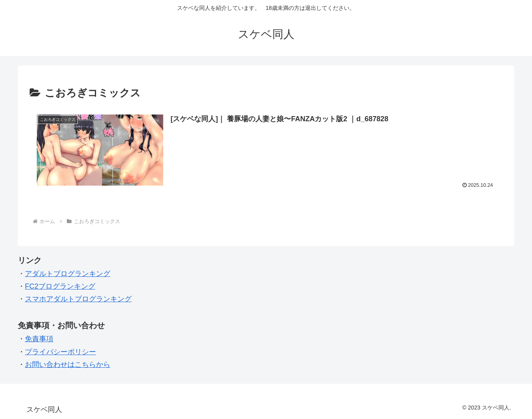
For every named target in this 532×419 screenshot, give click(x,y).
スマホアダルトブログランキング (78, 299)
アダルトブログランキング (68, 274)
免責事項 (39, 339)
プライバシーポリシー (60, 352)
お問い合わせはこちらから (68, 365)
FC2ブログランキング (60, 286)
